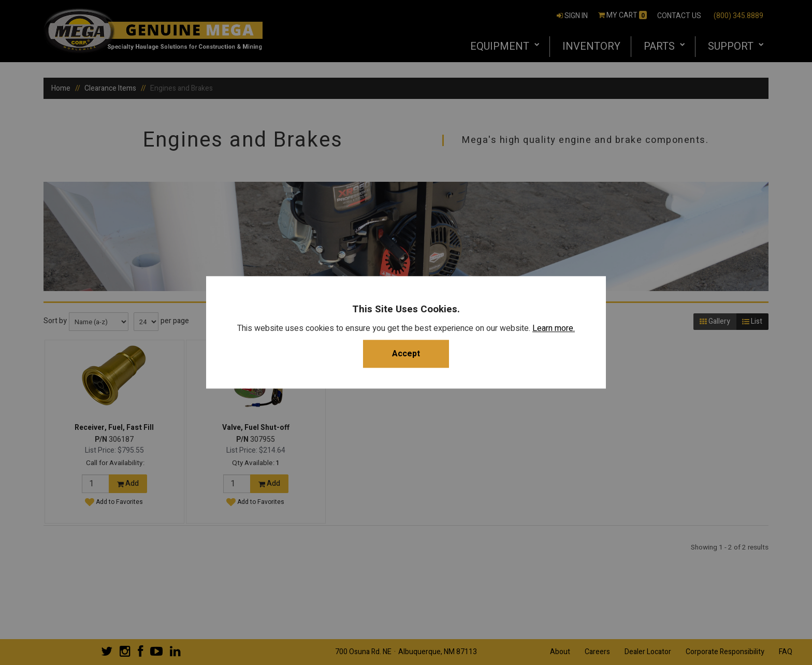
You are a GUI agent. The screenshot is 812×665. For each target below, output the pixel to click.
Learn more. (554, 329)
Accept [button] (406, 354)
